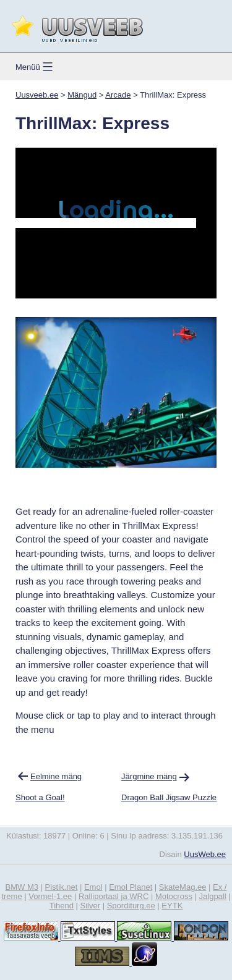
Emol (93, 887)
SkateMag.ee (183, 887)
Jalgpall (213, 896)
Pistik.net (62, 887)
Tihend (62, 906)
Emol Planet (131, 887)
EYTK (172, 906)
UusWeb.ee (205, 854)
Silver (91, 906)
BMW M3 (22, 887)
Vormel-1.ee (50, 896)
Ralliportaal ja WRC (114, 896)
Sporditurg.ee (131, 906)
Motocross (174, 896)
